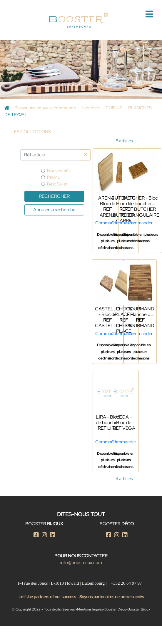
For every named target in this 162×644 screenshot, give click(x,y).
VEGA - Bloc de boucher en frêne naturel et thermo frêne (124, 420)
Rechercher (54, 196)
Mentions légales (90, 609)
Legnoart (91, 108)
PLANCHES (140, 108)
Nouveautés (59, 171)
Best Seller (57, 184)
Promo (54, 177)
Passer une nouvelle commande (46, 108)
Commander (108, 223)
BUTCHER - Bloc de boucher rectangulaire (140, 201)
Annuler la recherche (54, 210)
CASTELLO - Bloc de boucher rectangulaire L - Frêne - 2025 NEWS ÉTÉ (107, 312)
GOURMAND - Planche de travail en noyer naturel (140, 312)
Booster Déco (115, 609)
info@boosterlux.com (81, 563)
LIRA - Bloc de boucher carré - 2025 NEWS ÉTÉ (108, 420)
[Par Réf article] (50, 155)
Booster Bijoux (139, 609)
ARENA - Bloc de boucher (108, 201)
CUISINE (114, 108)
